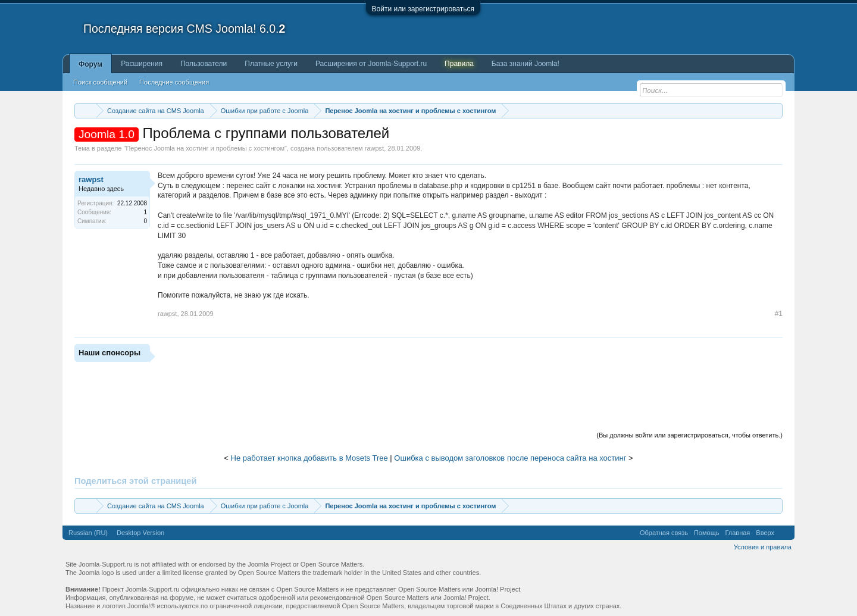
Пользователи (204, 64)
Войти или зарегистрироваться (423, 9)
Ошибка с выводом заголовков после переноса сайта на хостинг (510, 458)
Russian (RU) (88, 533)
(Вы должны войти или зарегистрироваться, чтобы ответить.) (689, 435)
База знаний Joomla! (526, 64)
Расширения (142, 64)
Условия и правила (763, 547)
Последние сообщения (174, 82)
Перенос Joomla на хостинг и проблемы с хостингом (205, 148)
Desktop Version (140, 533)
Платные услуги (271, 64)
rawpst (374, 148)
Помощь (707, 533)
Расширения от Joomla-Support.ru (371, 64)
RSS (784, 533)
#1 (779, 314)
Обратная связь (664, 533)
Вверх (765, 533)
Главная (737, 533)
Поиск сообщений (100, 82)
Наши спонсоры (110, 353)
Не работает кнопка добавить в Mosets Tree (309, 458)
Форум (90, 64)
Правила (459, 64)
